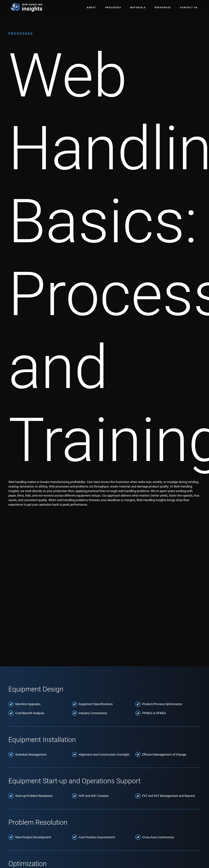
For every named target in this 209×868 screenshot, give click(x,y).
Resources (163, 7)
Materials (138, 7)
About (91, 7)
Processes (113, 7)
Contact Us (189, 7)
